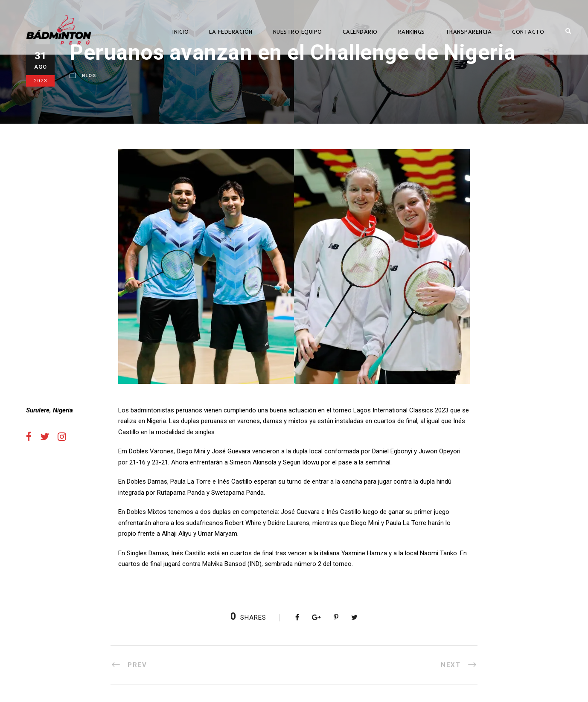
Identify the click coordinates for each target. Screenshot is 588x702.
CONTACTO (528, 32)
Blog (89, 76)
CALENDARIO (360, 32)
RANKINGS (412, 32)
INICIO (180, 32)
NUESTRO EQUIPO (298, 32)
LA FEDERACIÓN (231, 32)
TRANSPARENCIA (469, 32)
